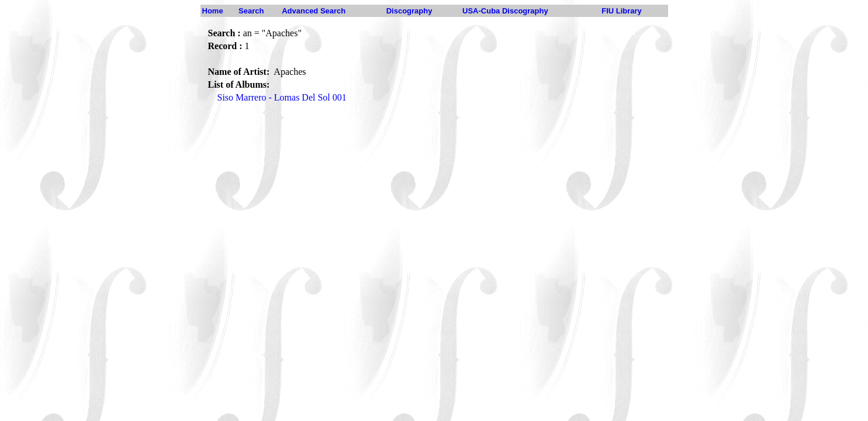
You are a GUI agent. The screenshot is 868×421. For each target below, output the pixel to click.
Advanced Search (314, 11)
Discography (409, 11)
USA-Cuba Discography (505, 11)
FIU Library (622, 11)
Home (213, 11)
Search (251, 11)
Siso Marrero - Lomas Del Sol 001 (282, 97)
